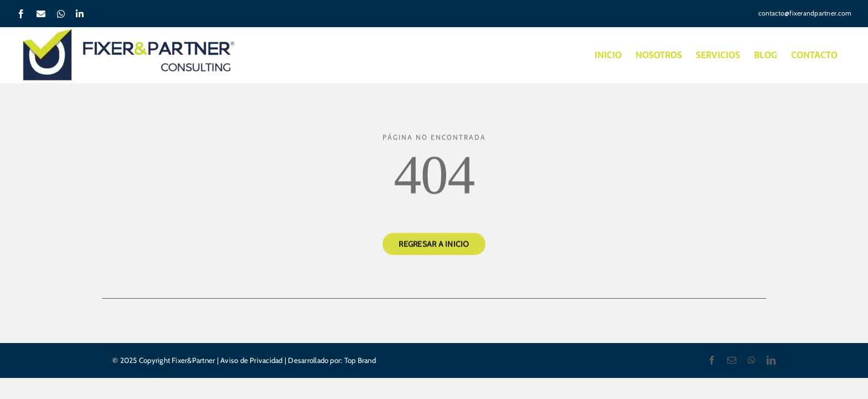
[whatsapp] (752, 360)
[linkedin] (771, 360)
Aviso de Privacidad (252, 360)
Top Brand (359, 360)
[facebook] (712, 360)
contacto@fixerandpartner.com (805, 13)
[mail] (732, 360)
